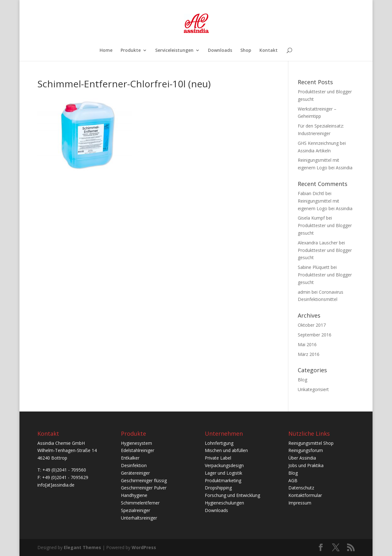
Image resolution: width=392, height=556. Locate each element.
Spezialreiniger (136, 510)
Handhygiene (134, 495)
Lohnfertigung (219, 443)
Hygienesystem (136, 443)
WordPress (144, 547)
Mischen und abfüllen (226, 450)
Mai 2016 (307, 344)
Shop (246, 51)
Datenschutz (301, 488)
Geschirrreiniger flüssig (144, 480)
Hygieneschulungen (224, 503)
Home (106, 51)
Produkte (131, 51)
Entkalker (130, 458)
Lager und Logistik (223, 473)
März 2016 (309, 354)
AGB (293, 480)
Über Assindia (302, 458)
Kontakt (269, 51)
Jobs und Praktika (306, 465)
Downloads (220, 51)
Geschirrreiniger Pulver (144, 488)
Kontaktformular (305, 495)
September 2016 (315, 335)
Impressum (300, 503)
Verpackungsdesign (224, 465)
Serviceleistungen (174, 51)
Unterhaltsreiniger (139, 518)
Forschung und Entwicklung (232, 495)
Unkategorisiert (313, 389)
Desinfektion (134, 465)
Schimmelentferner (140, 503)
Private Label (218, 458)
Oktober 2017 (312, 325)
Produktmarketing (223, 480)
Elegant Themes (82, 547)
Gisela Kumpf (311, 218)
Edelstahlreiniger (138, 450)
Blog (302, 380)
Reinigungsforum (306, 450)
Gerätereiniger (135, 473)
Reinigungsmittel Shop (311, 443)
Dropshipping (218, 488)
